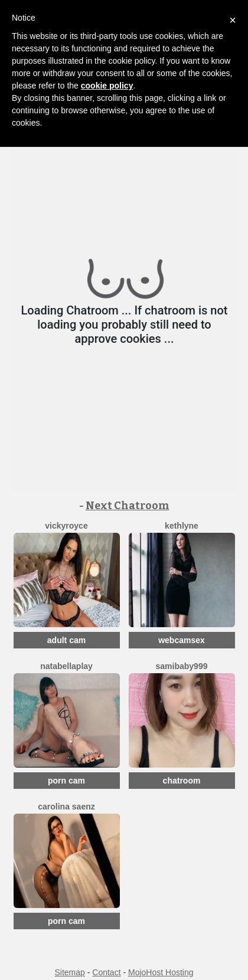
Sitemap (69, 972)
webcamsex (182, 640)
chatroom (182, 781)
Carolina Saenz (66, 807)
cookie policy (107, 86)
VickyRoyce (66, 526)
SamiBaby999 (182, 666)
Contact (106, 972)
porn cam (66, 781)
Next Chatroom (128, 506)
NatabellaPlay (66, 666)
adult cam (66, 640)
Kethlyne (182, 526)
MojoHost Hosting (161, 972)
